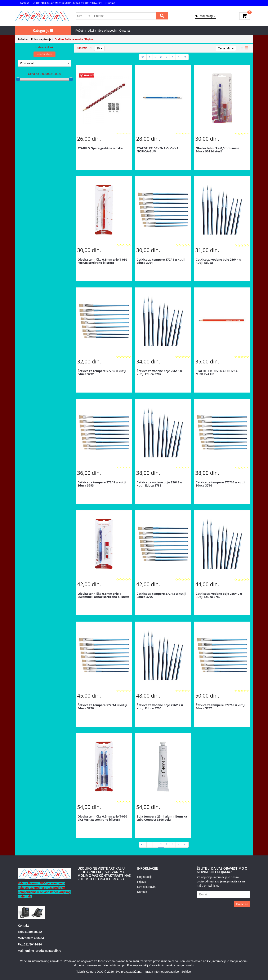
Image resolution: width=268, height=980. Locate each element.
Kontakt (24, 3)
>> (185, 57)
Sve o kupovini (108, 31)
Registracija (145, 877)
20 (99, 48)
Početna (81, 31)
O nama (110, 3)
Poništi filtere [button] (44, 54)
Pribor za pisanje (41, 39)
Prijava (142, 882)
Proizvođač (44, 63)
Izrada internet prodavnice (162, 972)
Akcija (92, 31)
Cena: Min (226, 48)
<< (143, 57)
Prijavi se (242, 904)
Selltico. (186, 972)
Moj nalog (205, 16)
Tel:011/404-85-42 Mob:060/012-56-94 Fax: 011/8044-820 (67, 3)
